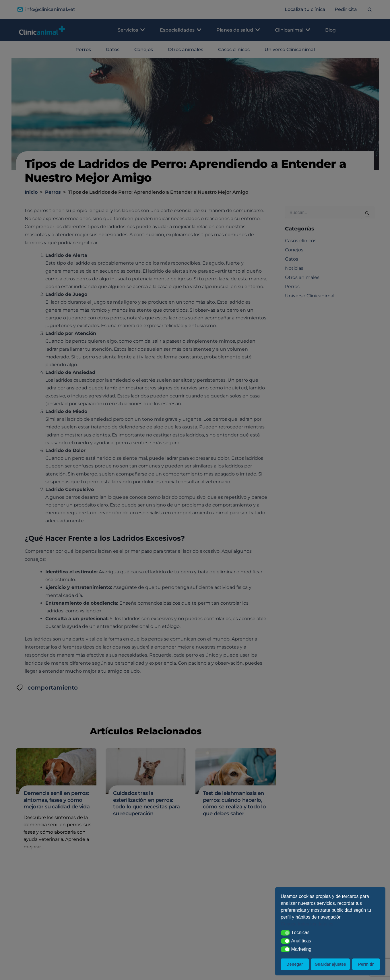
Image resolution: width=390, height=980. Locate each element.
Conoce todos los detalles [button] (307, 924)
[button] (285, 933)
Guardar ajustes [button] (330, 964)
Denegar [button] (295, 964)
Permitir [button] (366, 964)
